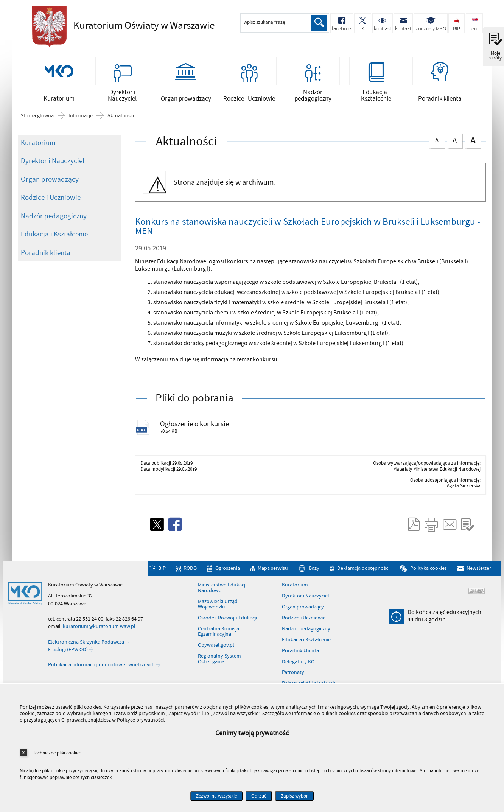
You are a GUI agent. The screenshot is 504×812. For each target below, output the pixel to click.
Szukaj (319, 23)
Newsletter (479, 581)
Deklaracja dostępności (363, 581)
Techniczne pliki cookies (57, 753)
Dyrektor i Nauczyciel (53, 170)
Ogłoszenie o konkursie (201, 435)
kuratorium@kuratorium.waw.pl (99, 639)
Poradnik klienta (46, 262)
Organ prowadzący (50, 189)
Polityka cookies (429, 581)
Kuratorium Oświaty (134, 25)
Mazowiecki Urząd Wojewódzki (218, 617)
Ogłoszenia (228, 581)
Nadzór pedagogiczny (54, 226)
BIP (162, 581)
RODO (190, 581)
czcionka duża (473, 150)
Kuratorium (38, 152)
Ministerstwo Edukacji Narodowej (222, 601)
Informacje (81, 125)
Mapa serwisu (273, 581)
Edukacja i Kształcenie (54, 244)
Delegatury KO (298, 674)
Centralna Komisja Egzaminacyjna (219, 644)
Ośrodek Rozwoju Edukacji (227, 630)
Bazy (314, 581)
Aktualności (121, 125)
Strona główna (37, 125)
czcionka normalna (437, 149)
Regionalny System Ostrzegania (219, 671)
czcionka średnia (455, 149)
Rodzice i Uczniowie (51, 207)
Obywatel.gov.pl (216, 658)
